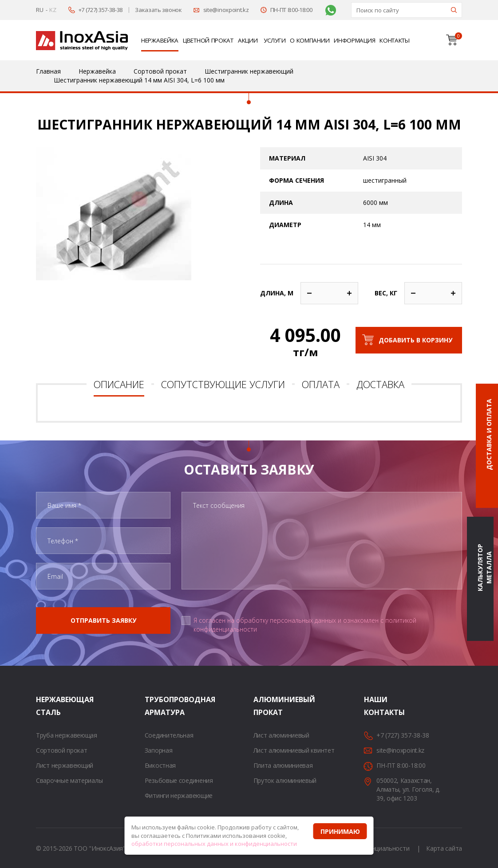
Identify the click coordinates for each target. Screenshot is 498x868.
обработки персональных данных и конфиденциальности (214, 844)
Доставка (380, 384)
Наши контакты (375, 706)
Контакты (395, 40)
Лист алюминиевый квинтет (294, 750)
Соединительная (169, 735)
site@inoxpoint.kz (226, 10)
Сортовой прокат (62, 750)
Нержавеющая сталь (47, 706)
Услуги (275, 40)
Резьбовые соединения (179, 780)
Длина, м (277, 293)
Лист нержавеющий (65, 765)
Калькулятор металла (484, 568)
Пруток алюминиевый (285, 780)
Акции (248, 40)
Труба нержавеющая (67, 735)
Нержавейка (160, 40)
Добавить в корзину (415, 340)
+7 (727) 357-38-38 (101, 10)
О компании (310, 40)
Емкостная (160, 765)
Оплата (321, 384)
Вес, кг (386, 293)
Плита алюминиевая (283, 765)
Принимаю (340, 831)
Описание (119, 384)
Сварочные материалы (69, 780)
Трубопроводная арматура (156, 706)
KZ (53, 10)
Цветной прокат (208, 40)
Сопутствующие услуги (223, 384)
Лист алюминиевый (281, 735)
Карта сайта (444, 848)
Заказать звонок (158, 10)
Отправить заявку (103, 620)
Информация (354, 40)
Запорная (159, 750)
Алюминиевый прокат (265, 706)
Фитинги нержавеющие (179, 795)
